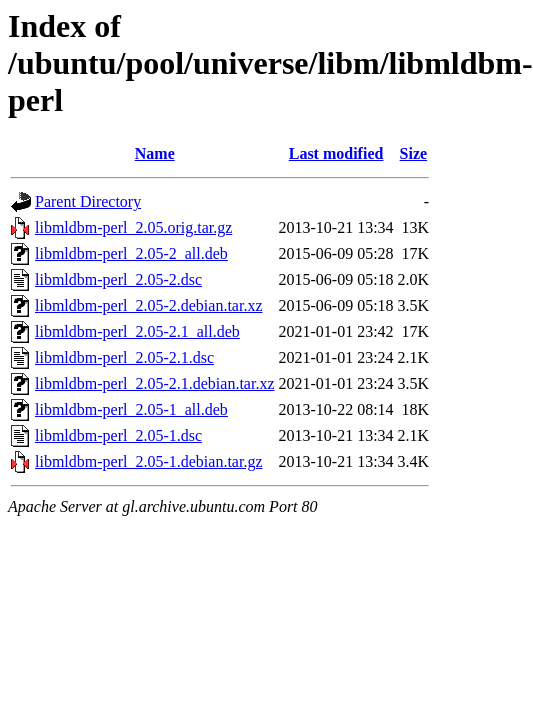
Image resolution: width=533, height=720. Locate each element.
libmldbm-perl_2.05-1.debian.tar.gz (149, 461)
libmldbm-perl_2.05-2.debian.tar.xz (149, 305)
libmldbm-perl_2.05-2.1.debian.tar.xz (155, 383)
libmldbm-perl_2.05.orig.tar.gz (133, 227)
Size (414, 153)
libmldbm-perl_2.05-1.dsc (118, 435)
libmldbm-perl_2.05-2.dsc (118, 279)
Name (155, 153)
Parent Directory (88, 201)
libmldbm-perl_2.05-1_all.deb (131, 409)
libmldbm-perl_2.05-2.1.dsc (124, 357)
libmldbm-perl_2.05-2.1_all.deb (137, 331)
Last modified (336, 153)
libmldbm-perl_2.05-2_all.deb (131, 253)
